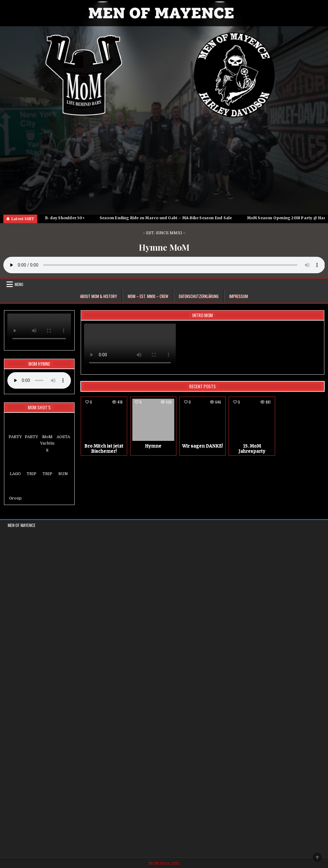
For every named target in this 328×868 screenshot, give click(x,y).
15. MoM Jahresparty (252, 448)
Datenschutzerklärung (199, 296)
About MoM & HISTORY (99, 296)
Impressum (239, 296)
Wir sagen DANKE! (203, 446)
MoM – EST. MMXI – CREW (148, 296)
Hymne (153, 446)
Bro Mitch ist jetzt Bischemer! (104, 448)
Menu (19, 284)
